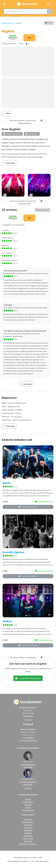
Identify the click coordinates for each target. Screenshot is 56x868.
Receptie (28, 805)
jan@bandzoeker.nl (28, 764)
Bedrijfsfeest (28, 802)
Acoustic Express (13, 552)
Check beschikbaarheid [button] (28, 507)
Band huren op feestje (28, 844)
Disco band (28, 841)
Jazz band (28, 828)
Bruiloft (28, 799)
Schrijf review (43, 210)
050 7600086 (28, 767)
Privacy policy (28, 716)
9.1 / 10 (31, 861)
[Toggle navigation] (4, 4)
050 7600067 (29, 738)
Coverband (28, 819)
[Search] (28, 11)
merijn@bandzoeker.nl (28, 782)
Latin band (28, 836)
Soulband (28, 833)
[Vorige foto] (6, 462)
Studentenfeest (28, 810)
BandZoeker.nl (7, 23)
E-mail (49, 23)
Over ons (28, 720)
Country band (28, 838)
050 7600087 (28, 785)
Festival (28, 807)
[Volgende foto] (50, 462)
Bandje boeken (28, 822)
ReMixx (7, 621)
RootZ (6, 483)
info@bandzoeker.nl (30, 740)
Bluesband (28, 830)
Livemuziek (28, 825)
